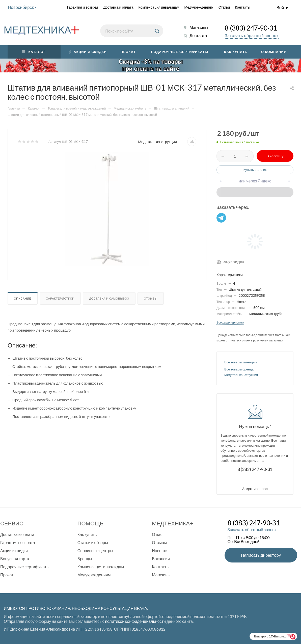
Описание (23, 298)
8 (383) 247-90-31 (251, 29)
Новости (160, 551)
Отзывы (150, 298)
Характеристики (60, 298)
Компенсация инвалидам (159, 7)
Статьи (224, 7)
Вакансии (161, 559)
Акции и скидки (14, 551)
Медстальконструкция (157, 142)
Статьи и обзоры (93, 542)
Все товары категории (241, 362)
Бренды (85, 559)
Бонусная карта (15, 559)
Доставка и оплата (118, 7)
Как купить (87, 534)
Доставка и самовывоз (109, 298)
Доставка (198, 35)
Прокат (7, 575)
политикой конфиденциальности (135, 621)
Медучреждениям (199, 7)
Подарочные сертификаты (25, 567)
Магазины (199, 27)
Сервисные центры (95, 551)
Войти (282, 8)
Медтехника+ (172, 523)
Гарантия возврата (18, 542)
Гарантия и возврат (83, 7)
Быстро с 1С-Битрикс (270, 636)
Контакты (242, 7)
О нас (157, 534)
